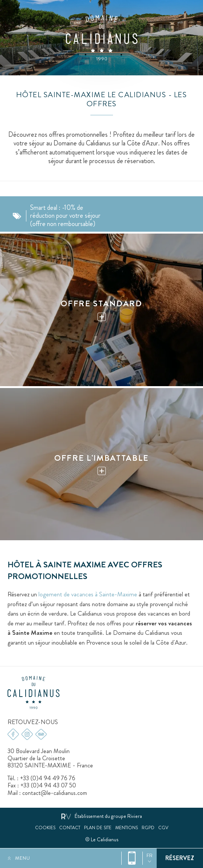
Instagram (27, 734)
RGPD (148, 828)
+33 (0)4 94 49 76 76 (132, 858)
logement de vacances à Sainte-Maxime (88, 594)
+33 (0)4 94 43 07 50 (48, 785)
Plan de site (98, 828)
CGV (163, 828)
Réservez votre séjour (180, 858)
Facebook (13, 734)
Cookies (45, 828)
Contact (70, 828)
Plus (101, 317)
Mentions (127, 828)
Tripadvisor (41, 734)
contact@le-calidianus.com (55, 793)
